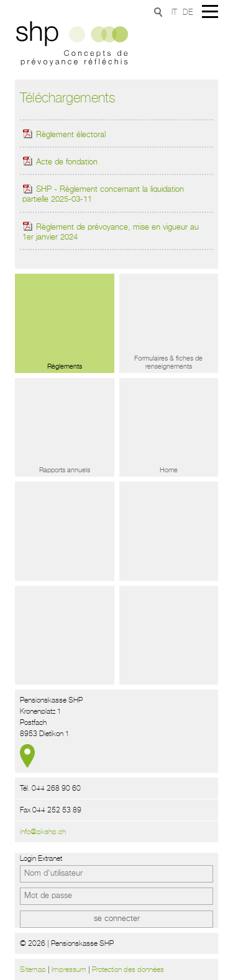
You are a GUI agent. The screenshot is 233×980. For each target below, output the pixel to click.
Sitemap (33, 969)
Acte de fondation (60, 162)
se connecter (117, 919)
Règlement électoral (64, 135)
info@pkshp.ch (43, 832)
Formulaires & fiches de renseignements (168, 362)
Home (169, 470)
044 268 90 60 (56, 788)
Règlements (65, 366)
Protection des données (128, 969)
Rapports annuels (65, 470)
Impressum (69, 969)
